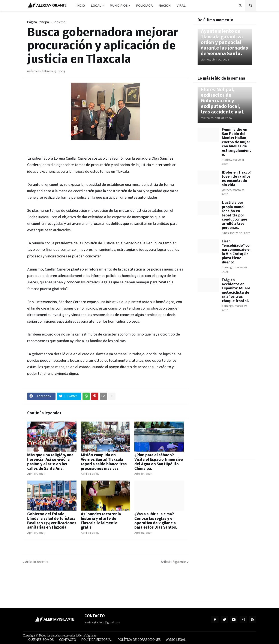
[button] (240, 6)
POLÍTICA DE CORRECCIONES (139, 640)
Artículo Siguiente (173, 562)
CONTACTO (68, 640)
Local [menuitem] (96, 6)
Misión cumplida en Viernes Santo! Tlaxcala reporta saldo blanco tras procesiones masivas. (104, 462)
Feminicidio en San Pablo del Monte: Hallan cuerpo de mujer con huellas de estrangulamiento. (236, 142)
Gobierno (59, 22)
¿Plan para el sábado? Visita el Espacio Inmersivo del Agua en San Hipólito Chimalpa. (159, 462)
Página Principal (38, 22)
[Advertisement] (225, 391)
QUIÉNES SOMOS (41, 640)
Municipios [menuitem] (119, 6)
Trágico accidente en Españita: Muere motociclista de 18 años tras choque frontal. (236, 291)
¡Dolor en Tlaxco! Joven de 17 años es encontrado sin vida (236, 179)
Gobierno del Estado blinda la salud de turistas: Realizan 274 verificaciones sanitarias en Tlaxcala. (52, 521)
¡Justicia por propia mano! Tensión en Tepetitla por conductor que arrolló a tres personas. (235, 215)
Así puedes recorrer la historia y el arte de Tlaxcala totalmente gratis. (101, 521)
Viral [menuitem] (181, 6)
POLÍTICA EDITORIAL (97, 640)
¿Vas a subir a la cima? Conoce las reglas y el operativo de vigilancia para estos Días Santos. (156, 521)
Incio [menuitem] (81, 6)
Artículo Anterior (37, 562)
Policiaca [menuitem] (145, 6)
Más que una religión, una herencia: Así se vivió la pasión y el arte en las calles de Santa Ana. (50, 462)
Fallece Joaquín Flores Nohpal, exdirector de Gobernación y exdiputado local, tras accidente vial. (223, 98)
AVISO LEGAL (176, 640)
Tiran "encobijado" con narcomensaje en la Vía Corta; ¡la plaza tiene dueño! (237, 252)
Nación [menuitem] (165, 6)
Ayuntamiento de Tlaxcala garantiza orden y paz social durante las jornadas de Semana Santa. (224, 43)
